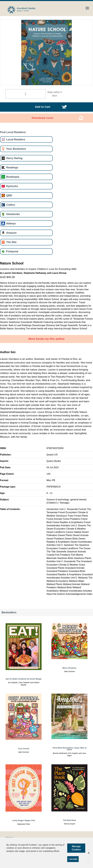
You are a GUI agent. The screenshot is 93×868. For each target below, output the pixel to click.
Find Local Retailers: (13, 132)
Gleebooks (13, 214)
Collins (11, 205)
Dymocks (12, 186)
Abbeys (11, 223)
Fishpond (12, 251)
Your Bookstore (16, 149)
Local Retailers (16, 139)
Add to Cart (42, 107)
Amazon (11, 233)
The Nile (11, 242)
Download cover (42, 118)
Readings (12, 167)
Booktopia (13, 177)
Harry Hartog (14, 158)
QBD (9, 195)
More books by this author (47, 339)
